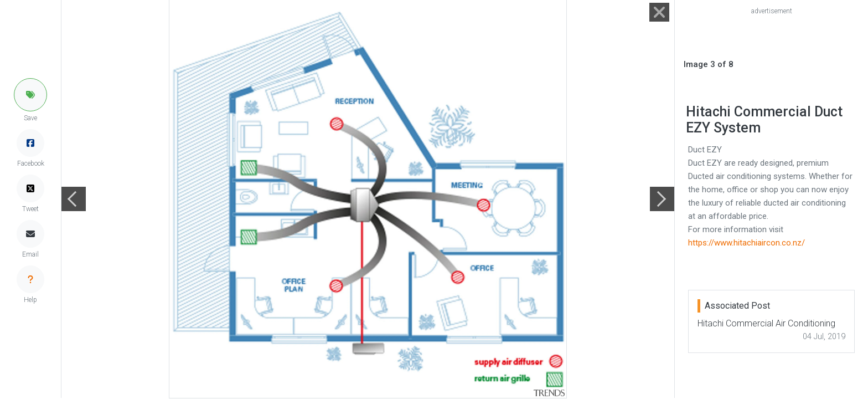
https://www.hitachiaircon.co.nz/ (746, 243)
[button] (30, 95)
